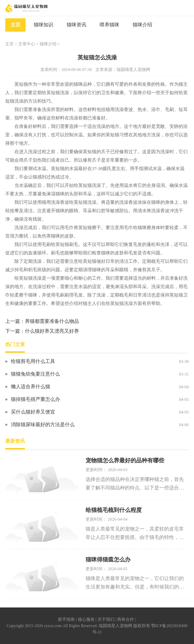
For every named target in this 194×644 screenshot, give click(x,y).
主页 (15, 25)
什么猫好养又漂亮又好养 (52, 331)
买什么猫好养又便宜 (33, 412)
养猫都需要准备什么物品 (52, 321)
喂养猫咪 (109, 25)
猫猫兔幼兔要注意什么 (35, 374)
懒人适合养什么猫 (31, 387)
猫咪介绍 (142, 25)
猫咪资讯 (76, 25)
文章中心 (27, 44)
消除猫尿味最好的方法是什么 (43, 425)
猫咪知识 (44, 25)
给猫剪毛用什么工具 (33, 361)
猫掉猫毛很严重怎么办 (35, 399)
